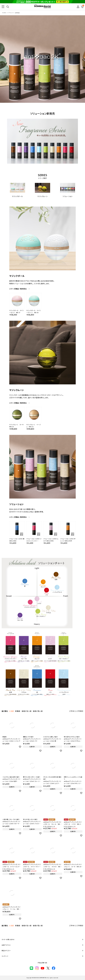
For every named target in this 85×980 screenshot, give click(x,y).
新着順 (18, 711)
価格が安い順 (27, 711)
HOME (4, 13)
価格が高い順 (38, 711)
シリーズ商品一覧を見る (18, 289)
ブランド (11, 13)
